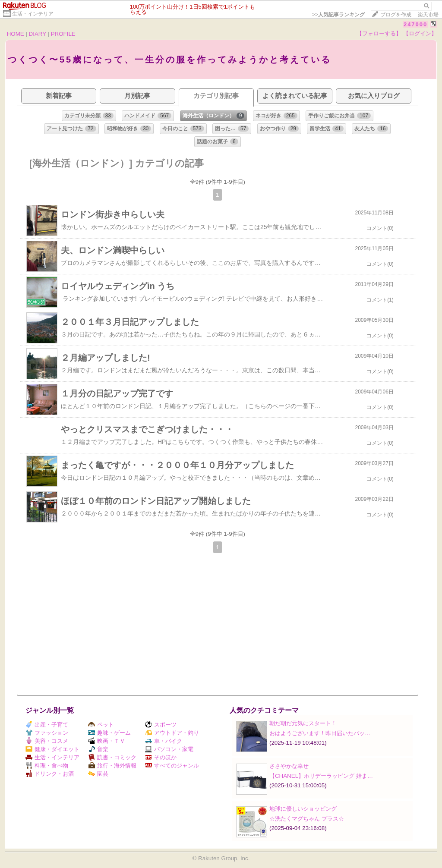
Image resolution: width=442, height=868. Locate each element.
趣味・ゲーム (109, 733)
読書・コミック (112, 757)
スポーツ (161, 725)
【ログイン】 (420, 33)
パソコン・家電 (169, 749)
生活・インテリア (33, 14)
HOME (16, 34)
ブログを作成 (396, 15)
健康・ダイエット (52, 749)
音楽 (98, 749)
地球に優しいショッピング (303, 809)
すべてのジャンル (172, 766)
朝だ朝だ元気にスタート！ (303, 723)
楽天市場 (428, 15)
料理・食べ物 (47, 766)
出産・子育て (47, 725)
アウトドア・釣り (172, 733)
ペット (101, 725)
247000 (415, 24)
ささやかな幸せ (289, 766)
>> (338, 15)
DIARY (38, 34)
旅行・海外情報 (112, 766)
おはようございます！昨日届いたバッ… (320, 733)
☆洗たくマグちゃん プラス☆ (307, 819)
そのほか (161, 757)
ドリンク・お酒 (50, 774)
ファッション (47, 733)
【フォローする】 (379, 33)
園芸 (98, 774)
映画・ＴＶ (107, 741)
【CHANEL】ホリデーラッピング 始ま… (321, 776)
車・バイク (164, 741)
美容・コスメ (47, 741)
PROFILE (63, 34)
